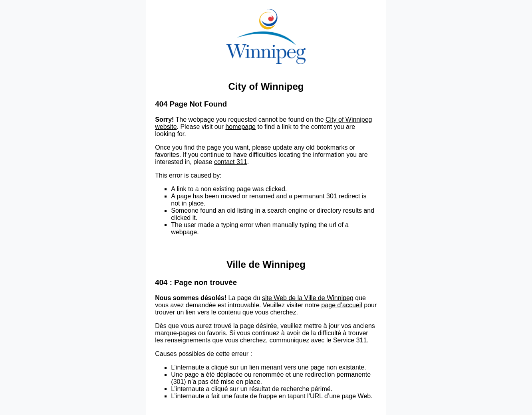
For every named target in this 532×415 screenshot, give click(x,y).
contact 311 (231, 162)
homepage (240, 127)
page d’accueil (342, 305)
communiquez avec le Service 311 (318, 340)
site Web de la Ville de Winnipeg (308, 298)
